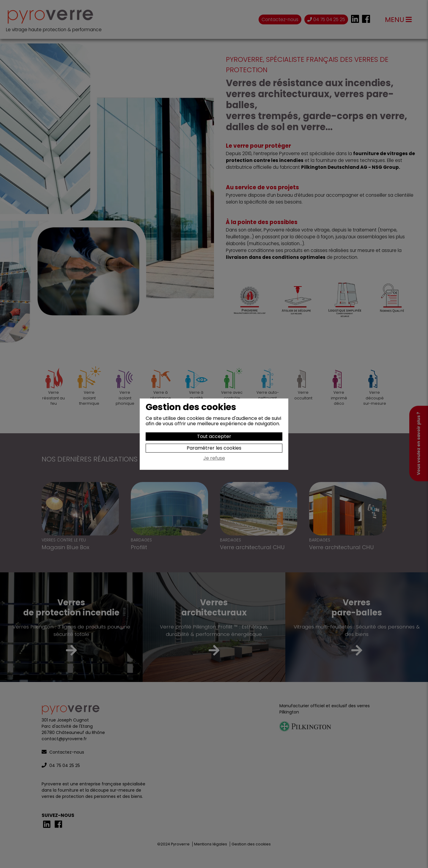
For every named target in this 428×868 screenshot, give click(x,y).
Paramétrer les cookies (214, 448)
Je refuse (214, 459)
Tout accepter (214, 436)
